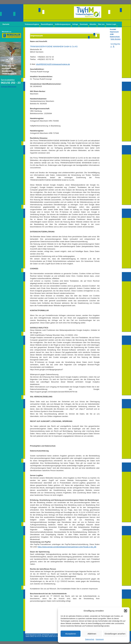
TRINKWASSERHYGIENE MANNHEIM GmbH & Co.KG (42, 635)
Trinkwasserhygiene (32, 24)
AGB (112, 34)
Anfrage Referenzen (9, 87)
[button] (126, 611)
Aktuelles (93, 24)
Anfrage (75, 24)
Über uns (101, 24)
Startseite (6, 24)
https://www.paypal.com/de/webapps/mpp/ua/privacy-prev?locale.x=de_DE (67, 547)
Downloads (84, 24)
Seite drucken (116, 39)
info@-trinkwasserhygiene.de (53, 64)
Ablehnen (92, 634)
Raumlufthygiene (47, 24)
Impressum (100, 639)
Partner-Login (111, 24)
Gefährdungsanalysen (63, 24)
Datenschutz (90, 639)
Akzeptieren (70, 634)
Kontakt (113, 29)
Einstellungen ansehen (115, 634)
